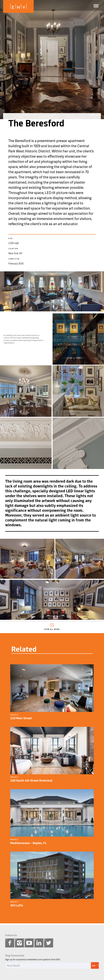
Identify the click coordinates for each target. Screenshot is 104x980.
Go (94, 966)
